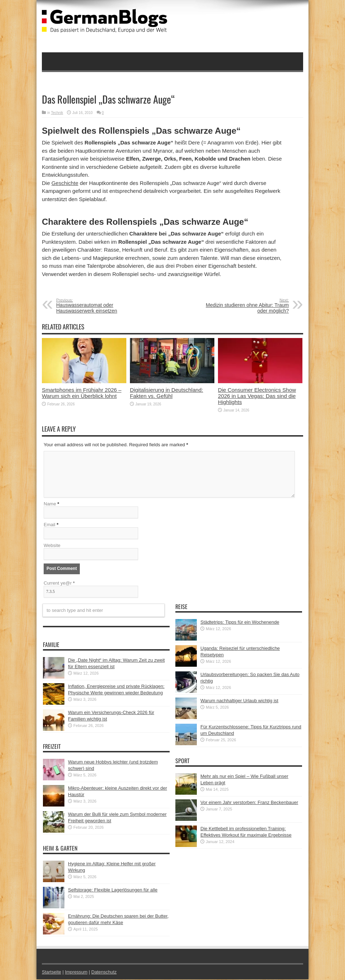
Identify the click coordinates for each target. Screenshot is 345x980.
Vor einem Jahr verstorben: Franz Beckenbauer (249, 803)
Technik (57, 113)
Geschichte (65, 183)
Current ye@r (59, 584)
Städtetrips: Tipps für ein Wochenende (240, 623)
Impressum (77, 973)
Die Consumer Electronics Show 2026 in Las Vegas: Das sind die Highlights (257, 396)
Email (50, 525)
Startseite (52, 973)
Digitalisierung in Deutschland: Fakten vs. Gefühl (167, 393)
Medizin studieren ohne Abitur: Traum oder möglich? (245, 306)
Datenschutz (105, 973)
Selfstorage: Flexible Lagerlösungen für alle (113, 891)
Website (52, 546)
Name (50, 505)
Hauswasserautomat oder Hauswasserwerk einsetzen (100, 306)
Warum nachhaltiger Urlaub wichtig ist (239, 701)
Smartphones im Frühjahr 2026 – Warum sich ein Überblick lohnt (82, 393)
